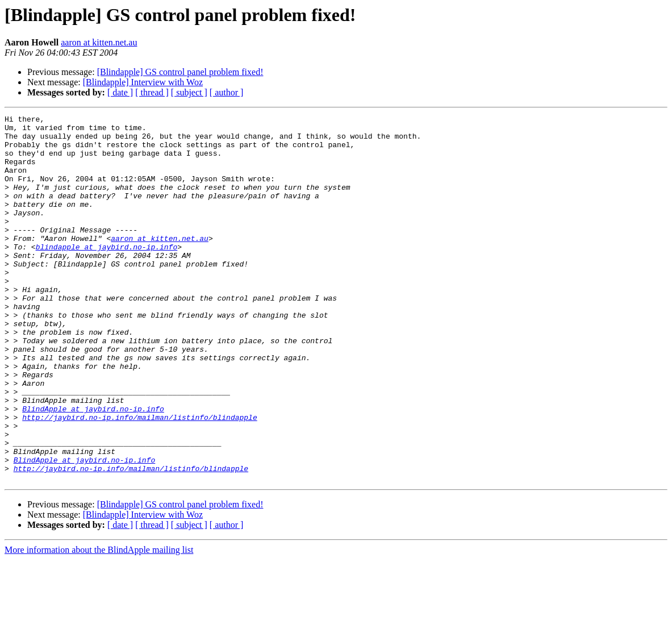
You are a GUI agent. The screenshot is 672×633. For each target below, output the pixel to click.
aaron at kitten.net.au (99, 42)
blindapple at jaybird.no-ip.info (107, 274)
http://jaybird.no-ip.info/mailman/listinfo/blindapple (139, 478)
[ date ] (120, 92)
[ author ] (227, 92)
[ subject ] (189, 92)
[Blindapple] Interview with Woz (143, 82)
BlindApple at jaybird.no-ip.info (93, 468)
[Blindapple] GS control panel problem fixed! (180, 72)
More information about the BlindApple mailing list (99, 623)
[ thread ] (152, 92)
